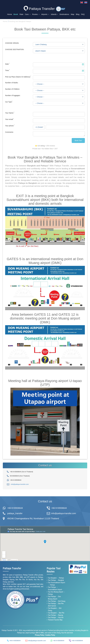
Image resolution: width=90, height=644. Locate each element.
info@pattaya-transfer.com (20, 484)
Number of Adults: (12, 82)
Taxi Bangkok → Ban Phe (56, 612)
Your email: (9, 119)
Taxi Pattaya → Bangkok (56, 580)
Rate (21, 14)
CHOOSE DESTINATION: (15, 49)
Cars (28, 14)
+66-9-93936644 (15, 508)
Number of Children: (12, 89)
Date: (7, 64)
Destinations (64, 14)
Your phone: (10, 125)
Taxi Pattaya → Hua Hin (56, 617)
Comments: (9, 132)
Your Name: (10, 112)
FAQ (83, 14)
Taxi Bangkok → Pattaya (56, 578)
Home (10, 14)
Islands (54, 14)
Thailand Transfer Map (55, 619)
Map (72, 14)
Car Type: (9, 101)
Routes (36, 14)
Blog (78, 14)
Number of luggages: (13, 95)
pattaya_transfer (15, 513)
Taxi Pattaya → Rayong (55, 615)
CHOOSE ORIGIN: (12, 43)
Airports (45, 14)
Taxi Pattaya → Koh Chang (57, 601)
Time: (7, 70)
